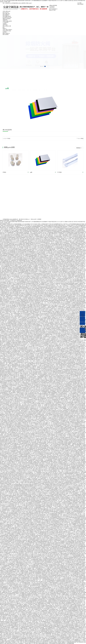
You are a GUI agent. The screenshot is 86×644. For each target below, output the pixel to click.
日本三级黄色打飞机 (64, 620)
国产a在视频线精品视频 (5, 253)
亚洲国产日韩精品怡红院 (52, 265)
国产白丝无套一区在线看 (23, 248)
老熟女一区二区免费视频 (7, 322)
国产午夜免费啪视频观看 (71, 479)
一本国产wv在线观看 (21, 317)
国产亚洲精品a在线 (33, 406)
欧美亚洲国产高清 (18, 294)
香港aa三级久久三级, (43, 514)
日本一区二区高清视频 (59, 291)
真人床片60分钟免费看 (47, 259)
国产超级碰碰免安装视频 (15, 366)
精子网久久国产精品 (16, 246)
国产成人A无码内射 (65, 343)
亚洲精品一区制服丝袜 (15, 227)
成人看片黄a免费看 (75, 258)
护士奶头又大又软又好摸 (58, 274)
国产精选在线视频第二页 (28, 268)
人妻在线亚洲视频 (66, 502)
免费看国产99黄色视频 (38, 268)
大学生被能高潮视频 (58, 236)
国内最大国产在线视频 (16, 506)
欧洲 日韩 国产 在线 (19, 468)
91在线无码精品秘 (18, 497)
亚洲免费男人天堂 (63, 234)
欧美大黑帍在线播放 (48, 241)
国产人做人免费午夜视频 (13, 292)
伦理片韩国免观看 (64, 342)
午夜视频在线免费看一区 (72, 297)
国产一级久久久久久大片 (13, 279)
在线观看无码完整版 (10, 245)
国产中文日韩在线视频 (16, 236)
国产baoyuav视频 (43, 239)
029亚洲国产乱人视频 (48, 465)
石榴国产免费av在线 (59, 263)
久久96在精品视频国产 (34, 383)
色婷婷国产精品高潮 (35, 342)
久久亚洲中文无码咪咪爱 (70, 346)
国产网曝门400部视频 (22, 230)
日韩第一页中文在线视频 (63, 446)
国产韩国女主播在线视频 (58, 373)
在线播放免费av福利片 (34, 359)
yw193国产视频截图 (13, 290)
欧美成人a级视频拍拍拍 (44, 337)
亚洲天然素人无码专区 (10, 336)
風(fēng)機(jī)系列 (6, 14)
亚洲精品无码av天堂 (51, 363)
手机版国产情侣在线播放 (37, 296)
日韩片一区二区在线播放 (18, 247)
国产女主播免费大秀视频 (26, 236)
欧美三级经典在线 (72, 256)
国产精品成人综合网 (38, 333)
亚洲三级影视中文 (9, 373)
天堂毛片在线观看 (39, 237)
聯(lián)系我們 (80, 4)
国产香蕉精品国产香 (74, 388)
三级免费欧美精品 (6, 408)
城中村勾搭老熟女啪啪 (41, 263)
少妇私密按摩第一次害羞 (27, 313)
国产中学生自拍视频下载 (80, 274)
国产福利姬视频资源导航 (70, 257)
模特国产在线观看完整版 (33, 615)
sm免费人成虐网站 (68, 353)
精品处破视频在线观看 (74, 629)
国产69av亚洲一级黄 (70, 239)
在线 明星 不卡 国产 (31, 418)
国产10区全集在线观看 (8, 545)
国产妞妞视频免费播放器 (65, 231)
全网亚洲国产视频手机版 (79, 239)
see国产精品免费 (49, 253)
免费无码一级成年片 (80, 420)
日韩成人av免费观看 (80, 533)
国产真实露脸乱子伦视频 (55, 337)
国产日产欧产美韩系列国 (12, 248)
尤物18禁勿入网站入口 (13, 378)
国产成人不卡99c (22, 353)
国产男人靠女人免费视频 (67, 344)
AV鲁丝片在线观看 (63, 242)
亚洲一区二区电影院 (68, 237)
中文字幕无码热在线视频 (75, 555)
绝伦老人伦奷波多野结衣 (21, 321)
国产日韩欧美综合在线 (50, 543)
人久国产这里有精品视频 (24, 231)
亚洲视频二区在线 (35, 314)
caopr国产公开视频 (56, 460)
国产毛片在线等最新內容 (13, 403)
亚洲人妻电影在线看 (52, 287)
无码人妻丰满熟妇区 (33, 423)
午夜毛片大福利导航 (8, 368)
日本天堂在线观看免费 (80, 247)
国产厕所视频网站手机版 (45, 277)
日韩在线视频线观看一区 (49, 247)
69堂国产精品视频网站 (12, 361)
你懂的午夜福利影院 (78, 456)
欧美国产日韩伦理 (60, 385)
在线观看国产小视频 (14, 482)
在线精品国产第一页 (55, 338)
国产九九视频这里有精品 (18, 283)
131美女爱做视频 (47, 486)
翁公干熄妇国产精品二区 (31, 346)
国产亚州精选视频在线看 (43, 242)
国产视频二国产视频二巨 (64, 400)
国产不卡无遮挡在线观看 (72, 287)
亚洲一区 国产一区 (55, 409)
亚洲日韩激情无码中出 (56, 319)
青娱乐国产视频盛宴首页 (43, 305)
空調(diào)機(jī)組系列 (7, 21)
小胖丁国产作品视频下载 (48, 327)
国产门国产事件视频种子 (49, 291)
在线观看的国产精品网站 (77, 236)
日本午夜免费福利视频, (52, 239)
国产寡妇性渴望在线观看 (32, 230)
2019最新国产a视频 (28, 296)
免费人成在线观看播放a (78, 590)
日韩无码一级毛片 (44, 310)
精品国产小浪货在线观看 (53, 454)
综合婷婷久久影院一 (35, 316)
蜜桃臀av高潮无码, (23, 258)
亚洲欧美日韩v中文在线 (65, 311)
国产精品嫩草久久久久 (70, 378)
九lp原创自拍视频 (36, 528)
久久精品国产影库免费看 (46, 227)
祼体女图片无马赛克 (65, 337)
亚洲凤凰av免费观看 (61, 349)
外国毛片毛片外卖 (43, 279)
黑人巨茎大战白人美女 (18, 384)
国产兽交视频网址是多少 (76, 376)
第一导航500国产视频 (49, 356)
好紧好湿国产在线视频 (69, 250)
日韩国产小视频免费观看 (38, 377)
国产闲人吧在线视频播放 (37, 298)
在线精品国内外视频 (19, 336)
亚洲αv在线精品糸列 (78, 251)
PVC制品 (8, 139)
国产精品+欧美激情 (7, 259)
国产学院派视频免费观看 (37, 274)
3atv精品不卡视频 (22, 262)
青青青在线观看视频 (7, 506)
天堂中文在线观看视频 (6, 326)
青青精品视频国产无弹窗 (39, 330)
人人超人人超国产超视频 (22, 446)
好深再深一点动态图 (62, 406)
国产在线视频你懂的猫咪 (59, 248)
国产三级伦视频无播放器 (30, 363)
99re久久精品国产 (61, 310)
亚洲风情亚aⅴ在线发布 (8, 247)
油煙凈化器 (5, 25)
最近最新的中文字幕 (27, 259)
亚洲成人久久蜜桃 (49, 309)
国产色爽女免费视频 (66, 308)
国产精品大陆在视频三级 (30, 264)
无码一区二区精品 (60, 260)
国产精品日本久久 (66, 355)
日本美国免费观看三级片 (44, 443)
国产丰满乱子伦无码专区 (39, 280)
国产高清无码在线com (59, 237)
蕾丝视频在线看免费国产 (17, 291)
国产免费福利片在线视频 (24, 293)
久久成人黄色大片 (27, 316)
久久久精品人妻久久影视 (51, 252)
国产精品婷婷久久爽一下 (38, 313)
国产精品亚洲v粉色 (54, 266)
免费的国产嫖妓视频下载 (59, 233)
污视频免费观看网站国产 (79, 304)
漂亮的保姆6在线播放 (70, 230)
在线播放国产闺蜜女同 (58, 360)
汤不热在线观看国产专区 (47, 274)
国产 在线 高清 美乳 (60, 273)
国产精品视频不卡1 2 (71, 339)
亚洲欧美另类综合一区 (10, 241)
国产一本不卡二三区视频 (53, 242)
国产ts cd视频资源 (29, 628)
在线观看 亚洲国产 (71, 275)
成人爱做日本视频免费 (26, 246)
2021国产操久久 (28, 277)
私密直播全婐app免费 (15, 372)
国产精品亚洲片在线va (13, 423)
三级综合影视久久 (42, 464)
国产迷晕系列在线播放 (74, 451)
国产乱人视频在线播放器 (13, 365)
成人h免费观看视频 (19, 333)
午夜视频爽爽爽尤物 (45, 391)
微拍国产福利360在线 (13, 262)
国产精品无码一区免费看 (33, 385)
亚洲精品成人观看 (61, 257)
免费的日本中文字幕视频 (74, 246)
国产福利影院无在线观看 (41, 264)
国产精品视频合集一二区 (80, 288)
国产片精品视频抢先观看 (37, 288)
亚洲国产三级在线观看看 (21, 388)
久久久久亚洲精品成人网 (42, 245)
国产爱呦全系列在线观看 (13, 293)
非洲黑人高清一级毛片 (62, 275)
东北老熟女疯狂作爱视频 (53, 368)
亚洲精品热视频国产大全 (8, 360)
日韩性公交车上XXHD (67, 268)
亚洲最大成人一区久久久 (53, 235)
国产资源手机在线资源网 (21, 252)
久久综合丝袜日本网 (35, 246)
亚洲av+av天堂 (8, 562)
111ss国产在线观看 (23, 265)
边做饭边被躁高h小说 (35, 343)
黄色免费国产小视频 (24, 311)
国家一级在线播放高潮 (8, 296)
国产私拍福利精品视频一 (17, 298)
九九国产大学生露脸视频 (71, 396)
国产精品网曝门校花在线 (36, 373)
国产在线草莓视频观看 (29, 414)
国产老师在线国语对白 (6, 319)
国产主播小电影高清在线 (14, 239)
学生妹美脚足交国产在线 (32, 250)
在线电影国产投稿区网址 (26, 288)
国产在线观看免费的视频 (72, 517)
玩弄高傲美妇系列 (78, 373)
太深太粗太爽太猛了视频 (77, 227)
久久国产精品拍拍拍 (75, 340)
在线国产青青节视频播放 (71, 468)
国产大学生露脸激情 (66, 243)
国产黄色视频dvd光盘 (42, 265)
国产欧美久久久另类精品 (47, 354)
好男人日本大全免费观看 (58, 229)
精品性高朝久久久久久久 (9, 300)
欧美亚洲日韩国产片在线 (67, 590)
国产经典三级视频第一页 (52, 279)
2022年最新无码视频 (9, 371)
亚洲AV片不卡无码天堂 (22, 290)
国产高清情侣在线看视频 (55, 383)
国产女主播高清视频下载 (7, 235)
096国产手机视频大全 (76, 253)
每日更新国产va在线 (23, 552)
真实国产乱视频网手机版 (56, 345)
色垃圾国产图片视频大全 (7, 283)
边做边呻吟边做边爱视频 (56, 315)
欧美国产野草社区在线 (12, 317)
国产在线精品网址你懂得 (70, 262)
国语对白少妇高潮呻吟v (41, 306)
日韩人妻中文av (55, 472)
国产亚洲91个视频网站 (34, 235)
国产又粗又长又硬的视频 (43, 256)
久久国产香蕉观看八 (45, 325)
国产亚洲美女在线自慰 (58, 241)
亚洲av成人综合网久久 (40, 323)
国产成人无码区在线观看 (77, 254)
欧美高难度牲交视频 (67, 360)
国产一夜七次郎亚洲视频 (78, 277)
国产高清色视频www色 (28, 465)
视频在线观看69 (16, 380)
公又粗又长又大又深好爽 (41, 361)
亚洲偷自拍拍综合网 (10, 263)
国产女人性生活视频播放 (74, 424)
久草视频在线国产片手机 (74, 266)
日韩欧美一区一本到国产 (43, 406)
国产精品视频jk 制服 (75, 383)
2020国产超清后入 (38, 270)
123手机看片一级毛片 (62, 287)
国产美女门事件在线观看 (31, 286)
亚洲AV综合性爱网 (59, 434)
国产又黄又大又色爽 (56, 452)
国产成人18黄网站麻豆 (12, 260)
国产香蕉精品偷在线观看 (56, 333)
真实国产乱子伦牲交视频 (43, 423)
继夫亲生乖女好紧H (50, 365)
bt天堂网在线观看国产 (68, 229)
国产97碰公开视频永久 (54, 305)
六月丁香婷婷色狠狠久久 (68, 241)
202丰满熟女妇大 (78, 395)
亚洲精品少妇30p (44, 304)
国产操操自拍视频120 (40, 262)
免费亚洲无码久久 (55, 234)
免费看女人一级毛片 (53, 310)
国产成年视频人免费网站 (7, 409)
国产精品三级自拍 (40, 290)
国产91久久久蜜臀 (74, 355)
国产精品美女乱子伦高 (12, 282)
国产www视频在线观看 (57, 280)
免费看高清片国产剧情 (52, 613)
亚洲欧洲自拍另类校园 (57, 485)
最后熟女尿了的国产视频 (34, 292)
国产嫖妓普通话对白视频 (80, 300)
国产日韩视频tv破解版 (38, 338)
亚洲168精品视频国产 (58, 425)
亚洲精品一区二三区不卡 (19, 363)
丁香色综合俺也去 (4, 333)
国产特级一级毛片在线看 (7, 519)
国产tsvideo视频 (24, 506)
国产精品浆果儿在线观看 (48, 322)
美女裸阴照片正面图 (41, 309)
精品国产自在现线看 (73, 245)
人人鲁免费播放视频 (68, 320)
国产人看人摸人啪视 (76, 290)
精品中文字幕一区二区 (14, 310)
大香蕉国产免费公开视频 (77, 384)
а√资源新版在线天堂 (14, 429)
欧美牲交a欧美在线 (33, 293)
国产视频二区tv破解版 (81, 446)
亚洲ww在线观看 (40, 355)
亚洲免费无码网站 (49, 606)
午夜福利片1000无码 (6, 227)
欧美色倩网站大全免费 (29, 425)
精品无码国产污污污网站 (71, 549)
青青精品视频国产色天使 (24, 269)
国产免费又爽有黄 (77, 326)
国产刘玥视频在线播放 (69, 233)
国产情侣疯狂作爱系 (15, 253)
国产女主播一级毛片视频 (13, 234)
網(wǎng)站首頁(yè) (53, 9)
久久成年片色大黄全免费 (38, 241)
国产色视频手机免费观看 (72, 234)
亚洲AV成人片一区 (74, 282)
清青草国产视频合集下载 (56, 243)
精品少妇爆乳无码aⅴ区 (38, 384)
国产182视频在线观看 (42, 230)
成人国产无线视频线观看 (8, 233)
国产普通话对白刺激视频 (51, 260)
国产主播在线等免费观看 (17, 316)
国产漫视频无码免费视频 (65, 269)
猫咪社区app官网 (46, 333)
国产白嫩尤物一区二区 (80, 273)
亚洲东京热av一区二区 (41, 531)
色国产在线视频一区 (75, 624)
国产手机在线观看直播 (10, 251)
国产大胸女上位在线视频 (19, 229)
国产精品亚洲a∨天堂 (26, 435)
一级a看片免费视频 (48, 414)
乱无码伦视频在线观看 (22, 385)
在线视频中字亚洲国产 (79, 264)
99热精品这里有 (76, 612)
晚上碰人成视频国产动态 (10, 228)
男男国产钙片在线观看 (45, 231)
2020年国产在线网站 (42, 435)
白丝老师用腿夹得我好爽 (35, 234)
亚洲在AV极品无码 (56, 294)
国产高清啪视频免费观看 (35, 227)
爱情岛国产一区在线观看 (17, 367)
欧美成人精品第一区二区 (20, 264)
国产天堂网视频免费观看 (23, 271)
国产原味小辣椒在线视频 (39, 643)
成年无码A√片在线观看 (57, 251)
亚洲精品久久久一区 (46, 254)
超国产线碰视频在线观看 (63, 448)
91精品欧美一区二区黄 (20, 340)
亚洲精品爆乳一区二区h (77, 268)
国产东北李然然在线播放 (58, 281)
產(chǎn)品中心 (6, 13)
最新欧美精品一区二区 (80, 248)
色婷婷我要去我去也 (14, 302)
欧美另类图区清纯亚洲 (56, 227)
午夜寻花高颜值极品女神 (48, 296)
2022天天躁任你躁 (33, 287)
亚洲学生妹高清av (14, 353)
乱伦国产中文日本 (54, 246)
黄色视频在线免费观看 (79, 363)
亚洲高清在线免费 (25, 406)
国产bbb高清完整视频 (55, 445)
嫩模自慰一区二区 (61, 348)
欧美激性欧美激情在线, (58, 565)
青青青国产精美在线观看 (43, 258)
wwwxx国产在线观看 (39, 251)
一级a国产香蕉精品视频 (52, 306)
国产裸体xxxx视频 (67, 636)
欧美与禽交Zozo (54, 479)
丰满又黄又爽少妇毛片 (67, 236)
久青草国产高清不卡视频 (64, 366)
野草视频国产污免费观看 (32, 520)
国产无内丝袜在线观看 (26, 314)
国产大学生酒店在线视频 (48, 340)
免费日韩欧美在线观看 (19, 345)
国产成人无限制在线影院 (7, 311)
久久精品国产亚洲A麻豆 (37, 233)
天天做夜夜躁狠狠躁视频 (10, 332)
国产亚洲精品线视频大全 (69, 260)
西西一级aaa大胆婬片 (32, 606)
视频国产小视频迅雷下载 (80, 283)
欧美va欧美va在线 (65, 634)
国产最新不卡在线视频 (39, 283)
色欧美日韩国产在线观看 (34, 239)
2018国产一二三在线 (13, 297)
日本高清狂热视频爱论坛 (71, 265)
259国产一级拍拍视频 (63, 235)
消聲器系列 (5, 20)
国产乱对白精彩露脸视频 (10, 252)
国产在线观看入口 (33, 493)
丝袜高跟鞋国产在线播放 (23, 407)
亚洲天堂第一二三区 (7, 288)
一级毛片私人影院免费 (72, 408)
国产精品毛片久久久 (62, 523)
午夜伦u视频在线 (29, 512)
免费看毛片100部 (61, 405)
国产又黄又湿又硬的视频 (52, 245)
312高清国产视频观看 (27, 298)
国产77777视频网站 (40, 320)
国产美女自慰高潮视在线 (80, 406)
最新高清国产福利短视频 (12, 271)
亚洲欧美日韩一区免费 (8, 445)
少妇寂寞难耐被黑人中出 (59, 433)
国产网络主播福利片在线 (31, 245)
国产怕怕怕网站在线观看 (63, 412)
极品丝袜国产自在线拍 (36, 485)
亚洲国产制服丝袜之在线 (56, 254)
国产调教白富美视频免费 (72, 379)
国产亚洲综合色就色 (71, 419)
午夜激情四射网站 (59, 264)
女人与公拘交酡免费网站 (7, 460)
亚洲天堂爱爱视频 (16, 235)
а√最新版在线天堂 (40, 350)
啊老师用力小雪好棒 (32, 458)
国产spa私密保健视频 (56, 540)
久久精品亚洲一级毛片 (52, 257)
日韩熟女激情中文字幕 (68, 414)
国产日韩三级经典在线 (66, 316)
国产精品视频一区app (61, 230)
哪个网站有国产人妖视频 (66, 227)
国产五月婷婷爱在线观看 (33, 282)
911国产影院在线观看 (22, 397)
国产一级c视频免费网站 (6, 344)
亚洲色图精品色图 (70, 363)
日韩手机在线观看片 (31, 290)
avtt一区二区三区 (55, 588)
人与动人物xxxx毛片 (36, 389)
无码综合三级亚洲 (18, 412)
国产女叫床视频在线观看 (65, 340)
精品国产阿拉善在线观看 (53, 271)
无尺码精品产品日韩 (37, 294)
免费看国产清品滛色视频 (34, 337)
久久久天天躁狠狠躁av (10, 504)
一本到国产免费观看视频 (31, 557)
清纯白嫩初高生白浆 (59, 313)
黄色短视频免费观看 (48, 350)
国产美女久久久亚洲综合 (57, 502)
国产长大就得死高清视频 (57, 259)
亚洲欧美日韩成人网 (54, 325)
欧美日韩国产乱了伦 (58, 268)
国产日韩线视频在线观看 (15, 351)
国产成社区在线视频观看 (51, 576)
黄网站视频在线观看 (12, 323)
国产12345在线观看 (13, 532)
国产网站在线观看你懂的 (5, 517)
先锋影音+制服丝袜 (38, 254)
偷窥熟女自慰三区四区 (15, 274)
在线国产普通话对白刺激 (48, 326)
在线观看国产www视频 (5, 366)
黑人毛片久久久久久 (22, 275)
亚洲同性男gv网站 (36, 304)
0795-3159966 (82, 314)
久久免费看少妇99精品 (51, 418)
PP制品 (82, 139)
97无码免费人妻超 (26, 456)
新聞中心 (5, 28)
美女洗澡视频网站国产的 (78, 441)
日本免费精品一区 (36, 266)
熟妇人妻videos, (22, 286)
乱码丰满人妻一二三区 (67, 254)
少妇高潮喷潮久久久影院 (65, 635)
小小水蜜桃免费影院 (20, 273)
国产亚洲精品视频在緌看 (73, 411)
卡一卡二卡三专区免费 (25, 227)
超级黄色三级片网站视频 (18, 270)
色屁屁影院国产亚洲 (57, 355)
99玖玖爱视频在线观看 (73, 412)
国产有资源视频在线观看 (29, 283)
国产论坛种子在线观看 (44, 342)
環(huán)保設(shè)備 (7, 26)
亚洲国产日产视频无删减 (8, 497)
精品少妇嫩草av (31, 260)
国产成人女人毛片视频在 (60, 449)
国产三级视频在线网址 (31, 448)
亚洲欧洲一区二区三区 (29, 280)
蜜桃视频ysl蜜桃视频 (22, 606)
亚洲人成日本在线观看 (63, 293)
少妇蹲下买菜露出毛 (58, 641)
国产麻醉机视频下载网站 (32, 257)
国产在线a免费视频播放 (25, 544)
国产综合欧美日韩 (53, 292)
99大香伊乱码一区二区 (16, 319)
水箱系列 (5, 24)
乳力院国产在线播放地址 (78, 486)
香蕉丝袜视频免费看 (48, 251)
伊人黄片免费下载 (31, 320)
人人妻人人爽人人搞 (60, 286)
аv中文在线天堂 (14, 275)
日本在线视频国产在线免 (19, 280)
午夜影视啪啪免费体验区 (43, 287)
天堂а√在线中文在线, (39, 431)
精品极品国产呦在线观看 (49, 237)
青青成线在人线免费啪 (31, 262)
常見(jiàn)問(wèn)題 (7, 31)
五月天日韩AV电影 (40, 248)
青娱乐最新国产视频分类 (71, 252)
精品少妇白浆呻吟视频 (58, 350)
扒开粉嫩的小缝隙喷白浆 (78, 291)
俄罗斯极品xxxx (34, 368)
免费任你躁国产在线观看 (26, 568)
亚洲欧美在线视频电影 (21, 237)
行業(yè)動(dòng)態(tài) (7, 30)
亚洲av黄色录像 (26, 355)
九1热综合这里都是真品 (53, 420)
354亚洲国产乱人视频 (18, 373)
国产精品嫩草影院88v (80, 346)
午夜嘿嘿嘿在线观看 (7, 246)
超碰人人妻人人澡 (18, 313)
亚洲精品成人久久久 (74, 315)
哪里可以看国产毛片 (81, 252)
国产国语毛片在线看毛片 (70, 332)
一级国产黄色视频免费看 (76, 445)
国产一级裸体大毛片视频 (79, 531)
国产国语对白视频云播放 (9, 414)
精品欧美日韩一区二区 (48, 268)
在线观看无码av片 (81, 285)
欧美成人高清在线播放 (74, 337)
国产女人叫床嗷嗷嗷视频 (65, 258)
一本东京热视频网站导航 (5, 266)
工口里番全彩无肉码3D (77, 240)
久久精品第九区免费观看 (7, 334)
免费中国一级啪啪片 (14, 265)
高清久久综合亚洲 (48, 228)
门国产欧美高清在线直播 (50, 262)
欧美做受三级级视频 (63, 411)
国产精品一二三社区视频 (70, 286)
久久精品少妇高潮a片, (75, 228)
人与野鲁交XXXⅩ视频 (59, 403)
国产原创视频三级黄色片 (68, 296)
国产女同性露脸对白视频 (31, 263)
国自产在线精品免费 (51, 264)
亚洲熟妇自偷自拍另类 (80, 260)
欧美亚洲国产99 (39, 475)
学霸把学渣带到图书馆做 (37, 259)
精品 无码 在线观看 (80, 349)
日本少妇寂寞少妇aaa (43, 517)
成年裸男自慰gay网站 (49, 248)
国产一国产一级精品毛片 (12, 331)
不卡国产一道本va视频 (46, 508)
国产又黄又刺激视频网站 (35, 303)
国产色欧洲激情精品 (50, 323)
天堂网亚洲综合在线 (81, 429)
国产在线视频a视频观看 (10, 346)
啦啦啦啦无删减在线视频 (27, 463)
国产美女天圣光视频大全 (48, 402)
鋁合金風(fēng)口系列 (7, 18)
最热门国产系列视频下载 (8, 268)
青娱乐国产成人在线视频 (25, 479)
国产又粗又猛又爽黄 (41, 252)
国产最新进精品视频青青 (28, 486)
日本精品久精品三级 (58, 439)
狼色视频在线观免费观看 (69, 283)
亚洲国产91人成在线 (68, 291)
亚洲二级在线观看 (32, 442)
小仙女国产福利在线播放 (25, 276)
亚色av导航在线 (3, 250)
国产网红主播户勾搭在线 (47, 472)
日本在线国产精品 (76, 263)
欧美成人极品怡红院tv (80, 309)
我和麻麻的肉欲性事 (37, 463)
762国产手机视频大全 (72, 306)
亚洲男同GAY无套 (80, 382)
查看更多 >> (79, 148)
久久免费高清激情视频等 (43, 271)
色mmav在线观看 (31, 253)
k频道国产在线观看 (78, 250)
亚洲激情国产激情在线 (26, 632)
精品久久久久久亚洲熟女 (17, 243)
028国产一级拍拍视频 (8, 330)
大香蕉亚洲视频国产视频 (8, 412)
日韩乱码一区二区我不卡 (56, 277)
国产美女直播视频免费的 (81, 597)
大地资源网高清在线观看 (75, 243)
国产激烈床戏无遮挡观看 (15, 411)
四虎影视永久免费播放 (12, 257)
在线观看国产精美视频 (77, 323)
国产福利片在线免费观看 (70, 248)
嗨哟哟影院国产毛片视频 (19, 338)
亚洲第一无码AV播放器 (38, 247)
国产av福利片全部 (77, 580)
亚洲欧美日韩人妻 (58, 323)
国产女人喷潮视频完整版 (37, 236)
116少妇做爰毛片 (73, 343)
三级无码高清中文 (75, 367)
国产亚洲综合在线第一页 (71, 361)
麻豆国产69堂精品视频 (39, 625)
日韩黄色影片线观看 (16, 322)
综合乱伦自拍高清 (12, 557)
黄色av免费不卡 (79, 262)
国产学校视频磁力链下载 (52, 448)
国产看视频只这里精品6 (33, 446)
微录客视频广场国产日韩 (79, 506)
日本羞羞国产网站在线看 (33, 299)
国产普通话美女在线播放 (13, 489)
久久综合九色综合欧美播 (12, 250)
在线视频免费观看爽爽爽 (77, 281)
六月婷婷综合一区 (63, 321)
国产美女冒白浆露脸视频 (41, 448)
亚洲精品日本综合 (19, 254)
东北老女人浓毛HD (17, 577)
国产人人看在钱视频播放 (26, 274)
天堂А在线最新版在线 (37, 436)
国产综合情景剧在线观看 (52, 275)
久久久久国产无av (38, 402)
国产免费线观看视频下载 (22, 260)
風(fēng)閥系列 (6, 15)
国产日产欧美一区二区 (28, 433)
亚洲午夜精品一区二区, (44, 331)
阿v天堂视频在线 (24, 480)
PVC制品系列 (5, 22)
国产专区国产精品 (15, 258)
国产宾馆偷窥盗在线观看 (19, 304)
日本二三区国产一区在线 (64, 305)
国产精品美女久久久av (65, 228)
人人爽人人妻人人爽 (43, 235)
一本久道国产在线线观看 (67, 277)
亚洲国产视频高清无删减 (27, 634)
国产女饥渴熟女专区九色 (18, 354)
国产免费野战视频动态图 (30, 229)
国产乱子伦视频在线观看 (13, 287)
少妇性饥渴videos (68, 433)
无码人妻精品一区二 (9, 281)
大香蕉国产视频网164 (56, 290)
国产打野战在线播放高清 (24, 310)
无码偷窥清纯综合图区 (55, 328)
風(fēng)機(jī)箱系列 (7, 16)
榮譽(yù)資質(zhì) (6, 33)
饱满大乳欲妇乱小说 (68, 377)
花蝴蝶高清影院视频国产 (24, 287)
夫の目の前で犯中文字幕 (64, 282)
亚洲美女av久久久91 (41, 286)
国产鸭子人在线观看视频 (48, 233)
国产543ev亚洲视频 (57, 253)
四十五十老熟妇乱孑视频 (68, 259)
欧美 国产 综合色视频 (23, 256)
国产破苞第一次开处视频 (32, 265)
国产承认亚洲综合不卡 (54, 331)
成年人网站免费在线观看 (29, 550)
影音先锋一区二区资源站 (59, 332)
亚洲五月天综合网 (20, 556)
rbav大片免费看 (57, 388)
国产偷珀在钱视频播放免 (9, 254)
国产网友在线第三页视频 (70, 349)
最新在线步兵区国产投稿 (56, 276)
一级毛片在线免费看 (7, 435)
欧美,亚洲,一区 (33, 355)
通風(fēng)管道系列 (7, 19)
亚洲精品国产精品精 (75, 269)
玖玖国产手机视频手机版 (69, 247)
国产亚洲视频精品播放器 (75, 305)
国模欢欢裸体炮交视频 (77, 313)
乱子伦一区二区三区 (47, 298)
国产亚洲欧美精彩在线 (23, 299)
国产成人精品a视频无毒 (16, 401)
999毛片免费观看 (37, 522)
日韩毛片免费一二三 (59, 397)
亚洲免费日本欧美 (68, 263)
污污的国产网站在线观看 (16, 266)
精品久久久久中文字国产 (74, 279)
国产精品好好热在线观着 (61, 297)
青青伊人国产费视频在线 (67, 298)
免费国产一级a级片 (40, 228)
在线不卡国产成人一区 (79, 514)
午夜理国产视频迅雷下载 (28, 384)
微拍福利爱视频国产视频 (24, 305)
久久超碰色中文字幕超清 (53, 379)
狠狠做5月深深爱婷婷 (4, 302)
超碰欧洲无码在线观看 (53, 293)
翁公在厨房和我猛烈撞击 (78, 237)
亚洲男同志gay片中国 (4, 285)
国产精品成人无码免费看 (34, 379)
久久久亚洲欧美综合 (46, 243)
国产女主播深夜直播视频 (79, 241)
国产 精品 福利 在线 (40, 229)
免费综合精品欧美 (51, 397)
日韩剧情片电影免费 (81, 393)
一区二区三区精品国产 (53, 299)
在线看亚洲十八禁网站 (67, 276)
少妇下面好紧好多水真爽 (75, 527)
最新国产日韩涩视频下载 (68, 354)
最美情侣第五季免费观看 (63, 279)
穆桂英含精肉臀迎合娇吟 (20, 245)
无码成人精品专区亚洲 (78, 330)
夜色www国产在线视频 (77, 270)
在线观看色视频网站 (11, 237)
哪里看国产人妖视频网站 (16, 452)
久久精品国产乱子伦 (46, 372)
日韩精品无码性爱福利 (34, 279)
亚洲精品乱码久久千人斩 (66, 270)
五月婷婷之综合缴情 (17, 519)
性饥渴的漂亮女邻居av (62, 419)
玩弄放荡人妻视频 (45, 366)
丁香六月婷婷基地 (32, 248)
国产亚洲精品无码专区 (36, 380)
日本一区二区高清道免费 (53, 423)
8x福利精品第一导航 (28, 233)
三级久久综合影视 (60, 304)
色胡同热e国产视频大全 (61, 314)
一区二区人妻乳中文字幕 (53, 321)
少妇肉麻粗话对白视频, (22, 323)
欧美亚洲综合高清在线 (50, 286)
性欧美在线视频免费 (18, 268)
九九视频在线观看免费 (77, 606)
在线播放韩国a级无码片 (18, 445)
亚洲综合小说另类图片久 (54, 258)
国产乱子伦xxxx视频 (13, 230)
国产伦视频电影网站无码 (28, 254)
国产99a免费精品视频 (79, 230)
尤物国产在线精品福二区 (17, 391)
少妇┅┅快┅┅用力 (45, 303)
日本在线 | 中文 (53, 608)
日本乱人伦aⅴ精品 (44, 379)
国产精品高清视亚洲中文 (17, 344)
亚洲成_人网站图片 (61, 239)
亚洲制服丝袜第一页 (31, 551)
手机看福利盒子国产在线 (35, 240)
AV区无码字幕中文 (51, 399)
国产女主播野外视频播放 (45, 328)
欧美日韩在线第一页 (26, 343)
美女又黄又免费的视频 (43, 299)
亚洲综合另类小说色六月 (70, 356)
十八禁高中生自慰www (30, 419)
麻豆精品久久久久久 (48, 229)
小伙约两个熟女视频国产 (20, 241)
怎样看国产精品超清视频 (74, 436)
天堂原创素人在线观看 (18, 360)
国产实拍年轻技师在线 (18, 465)
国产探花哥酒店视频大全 (42, 368)
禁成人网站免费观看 (40, 285)
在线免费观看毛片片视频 (32, 400)
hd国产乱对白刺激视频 (16, 342)
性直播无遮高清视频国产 (79, 233)
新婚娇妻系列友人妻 (70, 302)
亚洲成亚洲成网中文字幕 (74, 271)
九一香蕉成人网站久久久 (69, 309)
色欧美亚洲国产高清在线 (30, 228)
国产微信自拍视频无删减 (24, 234)
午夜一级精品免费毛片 (43, 282)
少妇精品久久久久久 (24, 235)
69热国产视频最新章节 (8, 270)
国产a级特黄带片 (29, 241)
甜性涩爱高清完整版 (23, 348)
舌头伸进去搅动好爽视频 (17, 259)
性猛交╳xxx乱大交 (50, 551)
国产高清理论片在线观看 (59, 538)
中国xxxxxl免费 (9, 355)
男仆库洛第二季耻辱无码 (34, 302)
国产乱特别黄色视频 (50, 332)
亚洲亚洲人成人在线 (20, 277)
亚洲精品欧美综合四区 (67, 323)
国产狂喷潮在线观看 (45, 536)
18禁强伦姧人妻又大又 (29, 247)
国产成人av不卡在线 (68, 336)
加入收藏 (79, 3)
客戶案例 (5, 32)
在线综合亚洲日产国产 (30, 237)
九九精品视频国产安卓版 (69, 385)
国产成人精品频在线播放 (45, 240)
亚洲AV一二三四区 (12, 277)
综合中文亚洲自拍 (43, 362)
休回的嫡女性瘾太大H (9, 294)
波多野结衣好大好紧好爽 (75, 231)
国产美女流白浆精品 (10, 340)
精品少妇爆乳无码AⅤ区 (77, 433)
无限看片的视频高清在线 (58, 377)
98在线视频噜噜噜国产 (31, 252)
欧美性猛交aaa (27, 368)
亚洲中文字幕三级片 (61, 292)
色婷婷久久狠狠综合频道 (59, 309)
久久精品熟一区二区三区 (53, 282)
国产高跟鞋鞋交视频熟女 (35, 325)
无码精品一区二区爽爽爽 (56, 240)
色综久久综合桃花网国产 (5, 447)
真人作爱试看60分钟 (44, 269)
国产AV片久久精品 (68, 281)
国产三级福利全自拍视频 (38, 460)
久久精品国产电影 (79, 286)
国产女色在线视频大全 (32, 459)
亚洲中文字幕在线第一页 (45, 315)
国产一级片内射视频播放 (19, 281)
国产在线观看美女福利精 (67, 386)
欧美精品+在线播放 (40, 565)
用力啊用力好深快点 (71, 418)
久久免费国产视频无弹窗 (76, 303)
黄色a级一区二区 (14, 339)
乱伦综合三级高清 (77, 259)
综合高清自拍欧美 (21, 350)
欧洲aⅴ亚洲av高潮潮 (47, 540)
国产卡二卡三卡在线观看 (40, 273)
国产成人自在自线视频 (78, 229)
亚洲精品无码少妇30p (48, 584)
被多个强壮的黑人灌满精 (7, 243)
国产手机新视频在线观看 (74, 333)
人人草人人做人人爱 (60, 250)
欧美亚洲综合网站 (23, 242)
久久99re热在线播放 (56, 228)
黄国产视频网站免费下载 (35, 231)
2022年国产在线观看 (60, 262)
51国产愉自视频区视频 (14, 231)
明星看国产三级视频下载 (62, 594)
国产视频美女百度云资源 (12, 374)
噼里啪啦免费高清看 (20, 228)
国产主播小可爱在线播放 (48, 236)
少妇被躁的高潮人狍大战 (69, 371)
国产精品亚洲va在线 (29, 281)
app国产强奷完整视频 (7, 362)
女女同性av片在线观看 (65, 388)
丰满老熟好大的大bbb (45, 266)
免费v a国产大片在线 (24, 239)
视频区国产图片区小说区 (14, 240)
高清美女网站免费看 (43, 424)
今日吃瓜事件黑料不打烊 (61, 382)
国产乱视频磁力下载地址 (13, 256)
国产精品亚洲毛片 (37, 243)
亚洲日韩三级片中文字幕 (35, 308)
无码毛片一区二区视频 (9, 229)
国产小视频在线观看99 (48, 281)
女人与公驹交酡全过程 (55, 536)
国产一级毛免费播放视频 (10, 321)
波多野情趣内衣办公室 (32, 242)
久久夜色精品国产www (42, 346)
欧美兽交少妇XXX (80, 419)
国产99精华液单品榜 (62, 480)
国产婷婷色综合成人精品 (56, 270)
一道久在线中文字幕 (10, 327)
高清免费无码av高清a (40, 492)
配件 (4, 27)
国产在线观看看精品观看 (55, 303)
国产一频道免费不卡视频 (72, 242)
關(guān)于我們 (52, 10)
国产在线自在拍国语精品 (13, 269)
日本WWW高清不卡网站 (24, 561)
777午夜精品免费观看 (19, 233)
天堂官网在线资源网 (33, 271)
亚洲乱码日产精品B (53, 487)
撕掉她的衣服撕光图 (52, 230)
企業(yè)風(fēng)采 (6, 11)
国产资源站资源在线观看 (70, 310)
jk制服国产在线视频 (22, 250)
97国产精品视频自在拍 (63, 420)
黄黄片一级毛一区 (10, 313)
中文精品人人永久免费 (53, 537)
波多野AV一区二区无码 (56, 308)
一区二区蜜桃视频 (40, 376)
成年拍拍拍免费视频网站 (80, 302)
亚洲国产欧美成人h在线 (48, 447)
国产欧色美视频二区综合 (47, 344)
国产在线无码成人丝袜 (72, 357)
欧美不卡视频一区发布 (58, 573)
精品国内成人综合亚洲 (29, 273)
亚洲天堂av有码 (57, 340)
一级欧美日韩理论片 (24, 411)
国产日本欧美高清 (23, 521)
